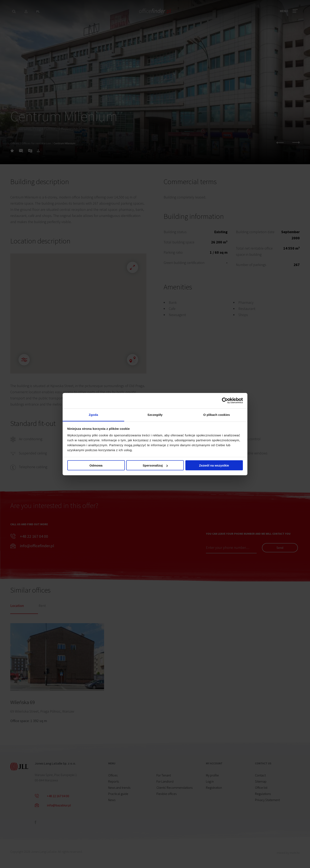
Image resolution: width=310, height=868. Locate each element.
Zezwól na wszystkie (214, 465)
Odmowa (96, 465)
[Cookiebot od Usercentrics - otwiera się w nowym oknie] (225, 401)
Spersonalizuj (155, 465)
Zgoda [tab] (93, 415)
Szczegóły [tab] (155, 415)
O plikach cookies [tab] (216, 415)
